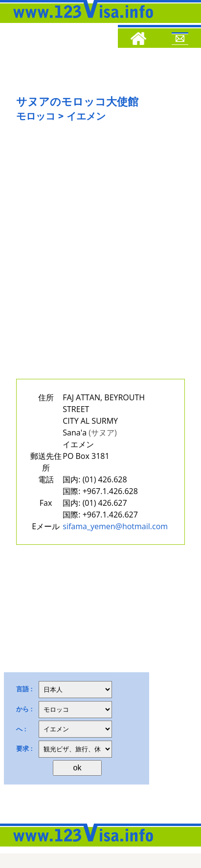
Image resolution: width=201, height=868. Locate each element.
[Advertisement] (100, 258)
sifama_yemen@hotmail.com (115, 526)
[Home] (138, 40)
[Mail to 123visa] (180, 40)
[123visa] (81, 21)
